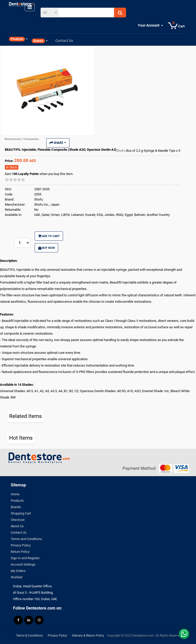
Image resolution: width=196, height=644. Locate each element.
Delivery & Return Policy (88, 636)
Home (15, 494)
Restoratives (13, 139)
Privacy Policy (21, 545)
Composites (31, 139)
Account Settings (23, 564)
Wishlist (17, 577)
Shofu (121, 151)
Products (17, 501)
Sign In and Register (25, 558)
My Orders (18, 571)
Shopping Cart (21, 513)
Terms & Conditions (29, 636)
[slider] (15, 180)
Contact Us (19, 532)
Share (58, 143)
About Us (17, 526)
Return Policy (20, 552)
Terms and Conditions (26, 539)
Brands (16, 507)
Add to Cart (49, 236)
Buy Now (46, 248)
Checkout (18, 520)
